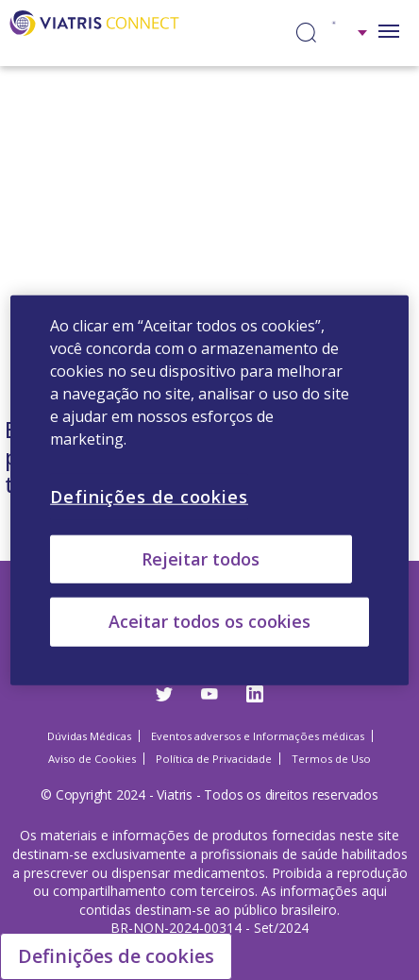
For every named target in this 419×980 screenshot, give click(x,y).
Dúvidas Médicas (89, 736)
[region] (209, 490)
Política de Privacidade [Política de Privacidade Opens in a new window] (214, 759)
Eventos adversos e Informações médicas (258, 736)
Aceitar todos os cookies (209, 621)
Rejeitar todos (201, 559)
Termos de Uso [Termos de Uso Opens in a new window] (331, 759)
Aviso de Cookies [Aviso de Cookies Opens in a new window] (92, 759)
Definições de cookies (116, 956)
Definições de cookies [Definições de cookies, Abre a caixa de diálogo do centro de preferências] (149, 497)
